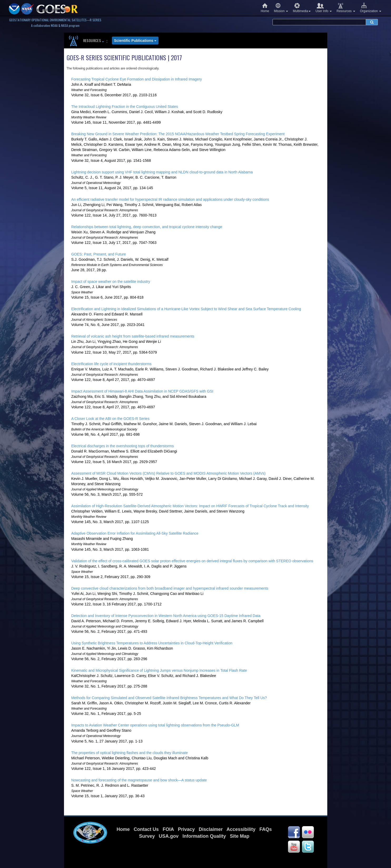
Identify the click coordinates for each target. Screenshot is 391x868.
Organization (371, 8)
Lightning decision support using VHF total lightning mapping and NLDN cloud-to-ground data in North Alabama (162, 172)
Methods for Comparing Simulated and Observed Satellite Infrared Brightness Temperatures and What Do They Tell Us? (169, 698)
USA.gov (169, 836)
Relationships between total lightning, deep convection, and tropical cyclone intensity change (147, 227)
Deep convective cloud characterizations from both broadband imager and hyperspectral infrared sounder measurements (170, 588)
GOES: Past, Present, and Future (98, 254)
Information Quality (204, 836)
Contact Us (146, 829)
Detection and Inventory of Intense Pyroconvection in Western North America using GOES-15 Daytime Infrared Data (166, 616)
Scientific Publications (135, 41)
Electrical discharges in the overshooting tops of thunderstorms (122, 446)
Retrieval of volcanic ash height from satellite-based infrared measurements (133, 336)
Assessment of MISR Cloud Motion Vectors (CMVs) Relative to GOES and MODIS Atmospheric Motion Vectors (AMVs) (168, 473)
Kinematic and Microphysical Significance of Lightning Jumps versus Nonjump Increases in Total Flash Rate (159, 670)
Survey (147, 836)
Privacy (186, 829)
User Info (324, 8)
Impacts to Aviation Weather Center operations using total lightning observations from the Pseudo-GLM (155, 725)
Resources (346, 8)
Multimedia (302, 8)
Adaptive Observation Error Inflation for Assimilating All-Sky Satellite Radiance (135, 533)
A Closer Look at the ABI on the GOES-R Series (110, 419)
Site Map (240, 836)
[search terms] (319, 22)
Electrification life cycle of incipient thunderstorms (111, 364)
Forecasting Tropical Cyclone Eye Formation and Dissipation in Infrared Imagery (136, 79)
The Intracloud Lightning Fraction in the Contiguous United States (124, 107)
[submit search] (372, 22)
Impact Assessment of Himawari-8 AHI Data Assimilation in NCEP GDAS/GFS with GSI (142, 391)
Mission (281, 8)
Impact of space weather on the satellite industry (111, 282)
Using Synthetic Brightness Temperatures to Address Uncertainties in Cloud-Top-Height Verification (152, 643)
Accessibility (241, 829)
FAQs (266, 829)
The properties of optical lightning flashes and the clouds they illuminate (129, 753)
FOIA (168, 829)
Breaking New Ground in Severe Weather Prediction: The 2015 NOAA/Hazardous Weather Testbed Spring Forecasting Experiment (178, 134)
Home (265, 8)
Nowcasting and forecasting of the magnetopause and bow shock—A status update (139, 780)
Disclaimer (211, 829)
